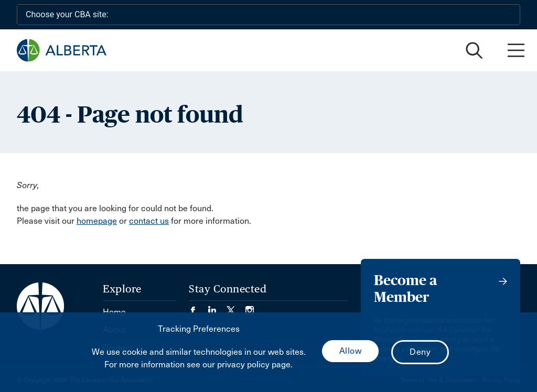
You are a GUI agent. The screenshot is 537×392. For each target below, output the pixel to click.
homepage (97, 221)
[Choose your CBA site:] (268, 15)
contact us (149, 221)
